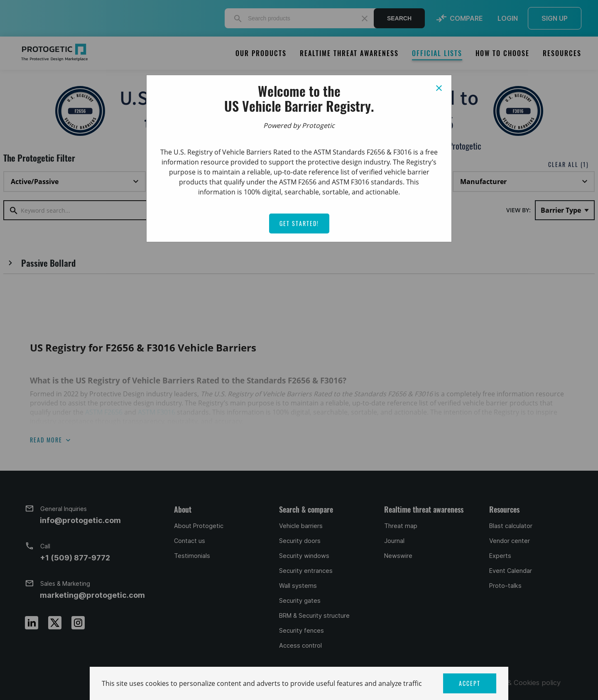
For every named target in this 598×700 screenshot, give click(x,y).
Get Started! (299, 223)
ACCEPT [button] (470, 683)
